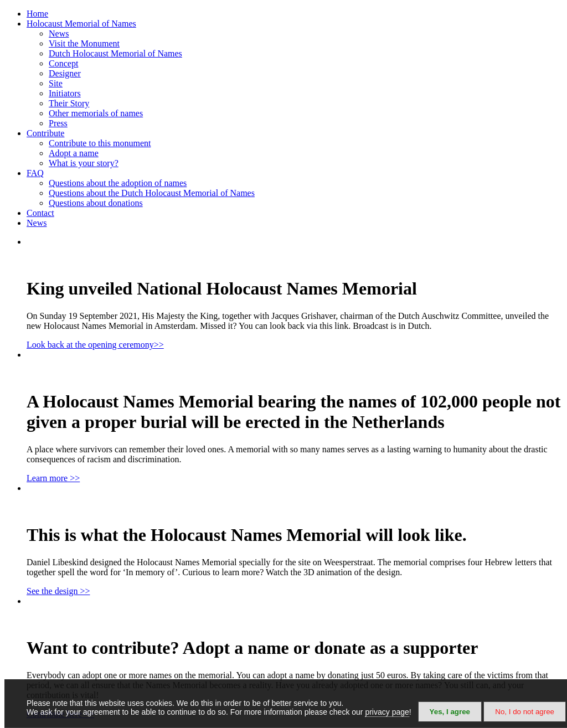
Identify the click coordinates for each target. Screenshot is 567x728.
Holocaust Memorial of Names (81, 24)
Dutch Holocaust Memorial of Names (115, 53)
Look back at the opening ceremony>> (95, 345)
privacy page (387, 712)
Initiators (65, 93)
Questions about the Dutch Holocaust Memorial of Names (152, 193)
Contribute (45, 133)
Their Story (69, 103)
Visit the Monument (84, 43)
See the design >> (58, 591)
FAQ (35, 173)
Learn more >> (53, 478)
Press (58, 123)
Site (56, 83)
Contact (40, 213)
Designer (65, 73)
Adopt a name (74, 153)
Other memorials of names (96, 113)
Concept (63, 63)
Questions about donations (96, 203)
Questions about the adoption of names (118, 183)
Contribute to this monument (100, 143)
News (59, 33)
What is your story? (84, 163)
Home (37, 14)
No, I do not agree (525, 712)
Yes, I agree (450, 712)
